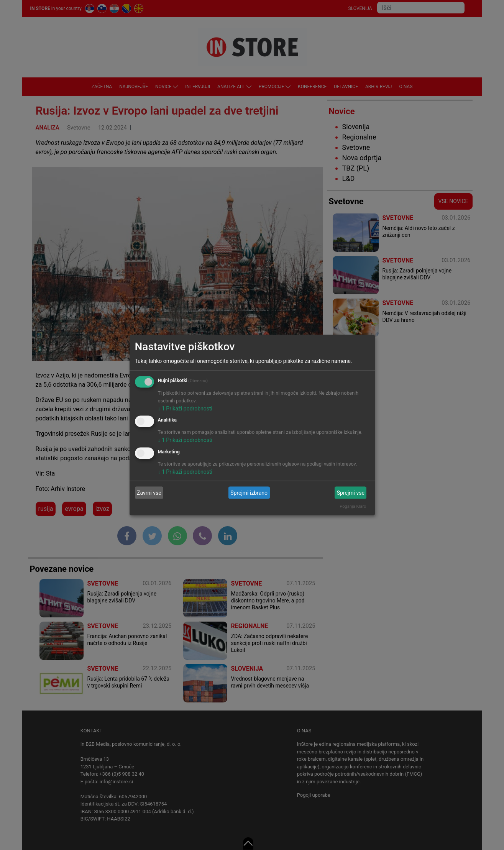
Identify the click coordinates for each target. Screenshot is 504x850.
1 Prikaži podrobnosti (185, 408)
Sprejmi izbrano (249, 492)
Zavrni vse (149, 492)
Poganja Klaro (353, 506)
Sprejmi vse (351, 492)
